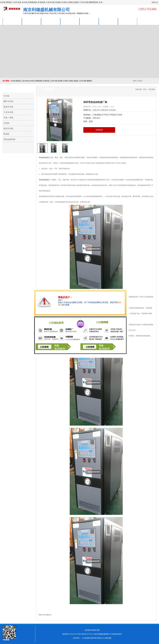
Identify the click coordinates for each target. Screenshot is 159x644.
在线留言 (99, 130)
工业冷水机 (8, 112)
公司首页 (12, 21)
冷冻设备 (112, 110)
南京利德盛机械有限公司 (103, 634)
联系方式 (128, 21)
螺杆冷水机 (8, 101)
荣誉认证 (108, 21)
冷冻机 (6, 123)
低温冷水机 (8, 107)
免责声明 (93, 638)
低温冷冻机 (8, 128)
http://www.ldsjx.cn (45, 615)
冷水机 (6, 96)
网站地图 (108, 638)
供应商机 (32, 21)
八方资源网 (85, 638)
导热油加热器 (9, 139)
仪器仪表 (96, 110)
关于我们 (70, 21)
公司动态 (89, 21)
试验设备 (104, 110)
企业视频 (51, 21)
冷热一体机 (8, 118)
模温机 (6, 134)
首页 (145, 89)
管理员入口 (101, 638)
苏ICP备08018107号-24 (86, 634)
